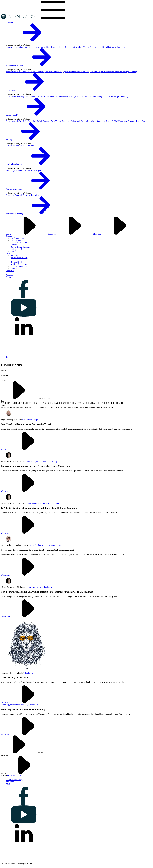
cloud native (48, 587)
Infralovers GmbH (14, 776)
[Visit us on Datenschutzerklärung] (14, 780)
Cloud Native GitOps (111, 96)
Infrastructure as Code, (19, 705)
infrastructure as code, (35, 587)
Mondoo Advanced (28, 146)
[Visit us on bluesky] (24, 353)
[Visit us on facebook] (24, 297)
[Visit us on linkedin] (24, 334)
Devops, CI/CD (30, 115)
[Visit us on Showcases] (10, 271)
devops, (39, 461)
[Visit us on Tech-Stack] (10, 253)
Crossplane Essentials (14, 195)
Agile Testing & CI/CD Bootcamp (114, 121)
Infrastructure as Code (19, 258)
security (54, 461)
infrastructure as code (51, 503)
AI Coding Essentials (14, 170)
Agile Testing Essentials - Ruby (89, 121)
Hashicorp (28, 41)
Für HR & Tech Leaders (20, 243)
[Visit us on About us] (9, 275)
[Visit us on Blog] (8, 273)
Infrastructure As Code (33, 65)
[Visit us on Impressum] (10, 782)
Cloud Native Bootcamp (15, 96)
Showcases (116, 234)
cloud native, (27, 420)
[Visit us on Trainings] (9, 22)
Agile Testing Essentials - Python (63, 121)
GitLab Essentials (29, 121)
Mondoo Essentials (13, 146)
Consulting (121, 47)
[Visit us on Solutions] (9, 236)
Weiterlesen (24, 449)
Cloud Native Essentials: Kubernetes (39, 96)
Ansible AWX (26, 72)
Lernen (27, 234)
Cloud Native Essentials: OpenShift (67, 96)
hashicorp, (47, 461)
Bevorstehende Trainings (20, 247)
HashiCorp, (6, 705)
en (7, 359)
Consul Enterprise (109, 47)
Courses (14, 245)
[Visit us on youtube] (24, 316)
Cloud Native (29, 90)
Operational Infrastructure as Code (37, 47)
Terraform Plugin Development (63, 47)
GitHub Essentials (43, 121)
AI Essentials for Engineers (33, 170)
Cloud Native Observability (92, 96)
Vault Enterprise (96, 47)
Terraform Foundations (15, 47)
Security (27, 140)
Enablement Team (17, 238)
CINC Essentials (38, 72)
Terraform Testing (82, 47)
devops (35, 420)
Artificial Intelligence (32, 164)
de (7, 357)
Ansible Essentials (13, 72)
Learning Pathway (18, 240)
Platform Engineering (32, 189)
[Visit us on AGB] (8, 784)
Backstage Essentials (31, 195)
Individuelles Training (32, 214)
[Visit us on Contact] (9, 277)
